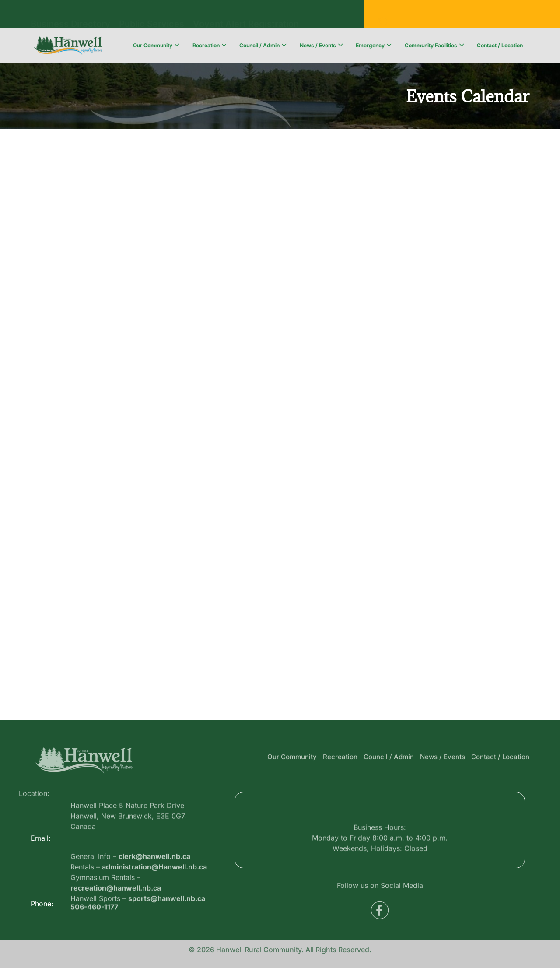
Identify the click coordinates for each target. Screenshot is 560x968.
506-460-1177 (94, 910)
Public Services (152, 13)
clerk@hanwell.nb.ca (154, 875)
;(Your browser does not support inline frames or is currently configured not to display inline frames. (280, 422)
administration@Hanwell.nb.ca (154, 886)
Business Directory (70, 13)
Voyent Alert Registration (246, 13)
